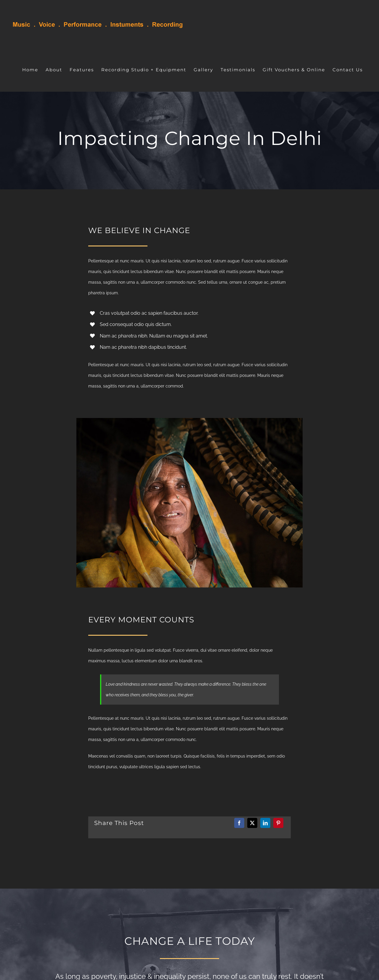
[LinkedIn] (265, 823)
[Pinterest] (278, 823)
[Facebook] (239, 823)
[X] (252, 823)
